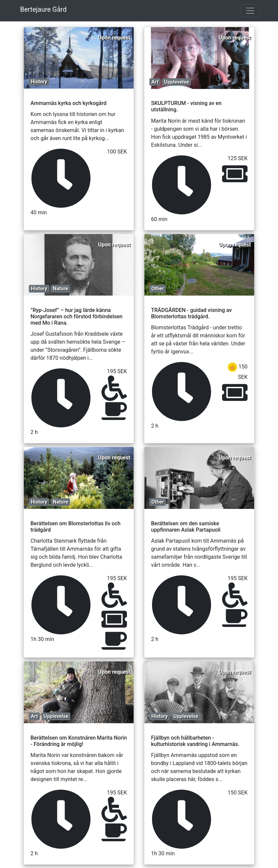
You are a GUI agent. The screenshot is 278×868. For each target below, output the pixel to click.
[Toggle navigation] (250, 11)
